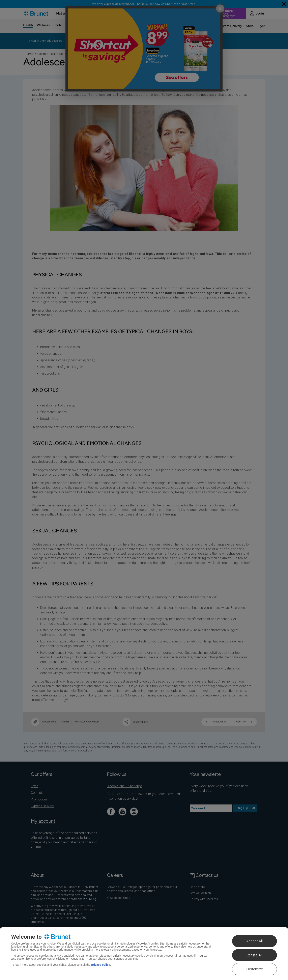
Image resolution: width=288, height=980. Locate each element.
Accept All (255, 941)
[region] (144, 954)
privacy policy (101, 965)
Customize (254, 969)
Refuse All (255, 955)
